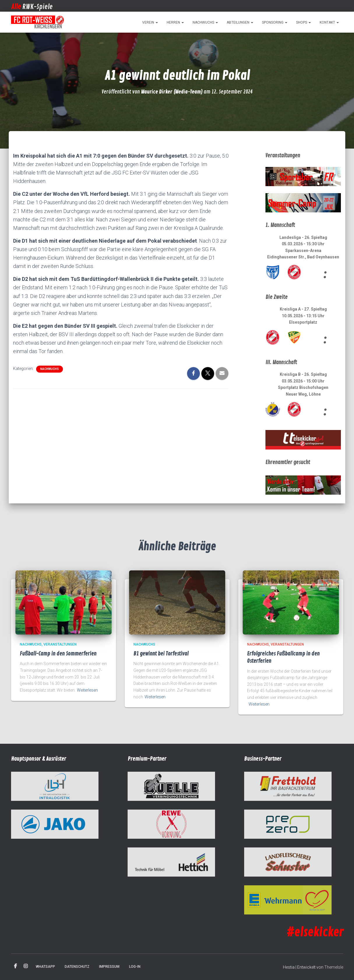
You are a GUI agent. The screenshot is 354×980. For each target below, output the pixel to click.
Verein (150, 22)
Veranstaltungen (60, 644)
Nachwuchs (205, 22)
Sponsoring (275, 22)
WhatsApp (45, 967)
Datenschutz (77, 967)
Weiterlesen (87, 690)
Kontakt (329, 22)
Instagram (26, 966)
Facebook (15, 966)
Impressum (109, 967)
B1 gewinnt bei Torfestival (161, 654)
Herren (175, 22)
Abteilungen (240, 22)
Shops (303, 22)
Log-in (135, 967)
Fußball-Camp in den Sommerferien (58, 654)
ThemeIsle (334, 967)
